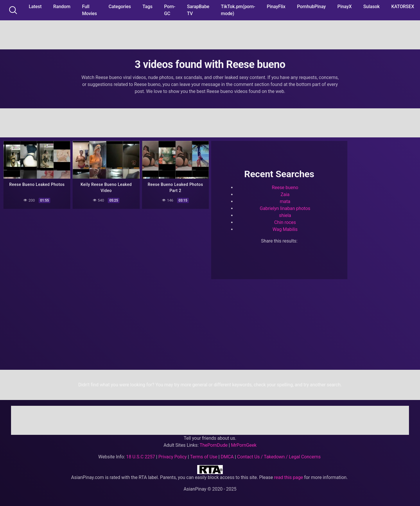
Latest (35, 7)
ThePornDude (213, 445)
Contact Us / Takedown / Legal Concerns (279, 457)
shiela (285, 215)
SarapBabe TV (198, 10)
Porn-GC (170, 10)
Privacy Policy (172, 457)
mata (285, 201)
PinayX (345, 7)
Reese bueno (285, 187)
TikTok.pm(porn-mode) (238, 10)
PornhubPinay (311, 7)
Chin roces (285, 222)
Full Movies (89, 10)
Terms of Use (204, 457)
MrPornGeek (244, 445)
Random (62, 7)
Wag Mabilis (285, 229)
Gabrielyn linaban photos (285, 208)
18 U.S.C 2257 (141, 457)
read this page (289, 477)
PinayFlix (276, 7)
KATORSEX (403, 7)
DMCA (227, 457)
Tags (148, 7)
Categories (120, 7)
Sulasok (371, 7)
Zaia (285, 194)
